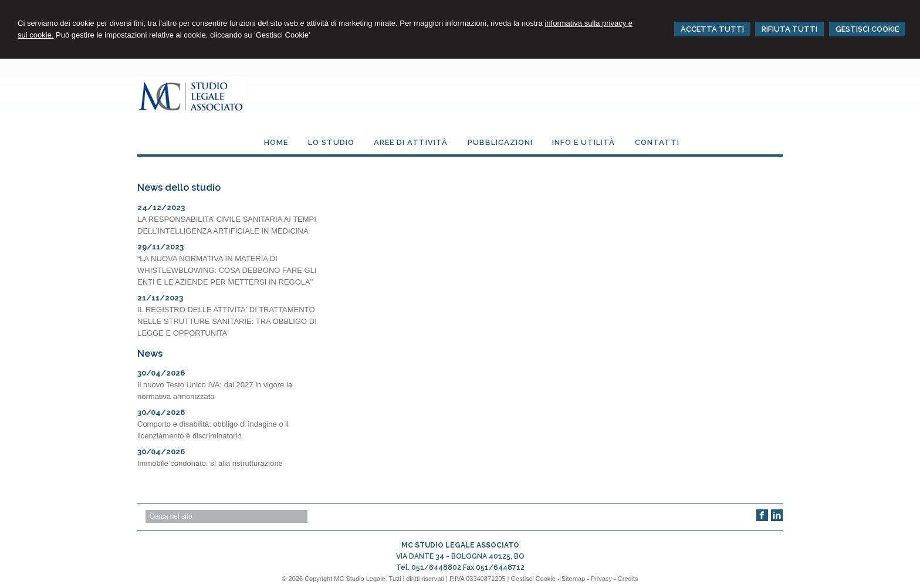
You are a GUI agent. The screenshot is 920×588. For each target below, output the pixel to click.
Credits (628, 579)
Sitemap (573, 579)
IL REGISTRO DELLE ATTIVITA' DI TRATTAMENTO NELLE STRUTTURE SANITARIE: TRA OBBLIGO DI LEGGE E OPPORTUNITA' (227, 321)
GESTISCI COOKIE (867, 29)
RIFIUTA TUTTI (789, 29)
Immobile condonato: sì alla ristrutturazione (210, 463)
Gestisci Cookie (533, 579)
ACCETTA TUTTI (712, 29)
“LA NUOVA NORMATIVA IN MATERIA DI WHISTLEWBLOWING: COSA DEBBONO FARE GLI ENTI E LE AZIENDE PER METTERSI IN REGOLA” (227, 270)
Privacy (601, 579)
